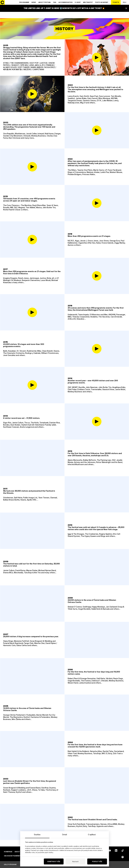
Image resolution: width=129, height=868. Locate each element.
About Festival (45, 2)
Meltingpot (88, 2)
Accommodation (65, 2)
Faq (55, 2)
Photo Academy (102, 2)
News (34, 2)
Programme (24, 2)
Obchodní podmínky (12, 856)
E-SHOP (78, 2)
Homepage (8, 852)
